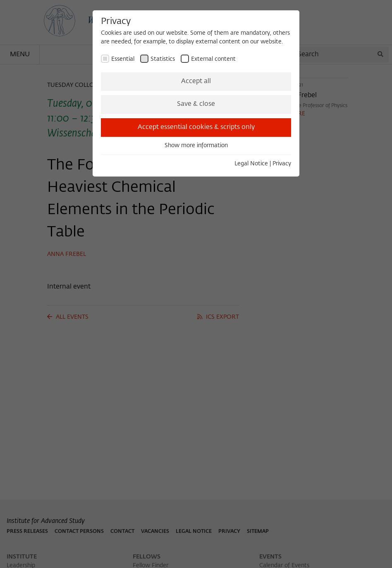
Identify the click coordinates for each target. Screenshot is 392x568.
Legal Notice (251, 164)
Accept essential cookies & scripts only (196, 127)
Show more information (196, 146)
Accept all (196, 81)
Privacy (282, 164)
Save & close (196, 104)
